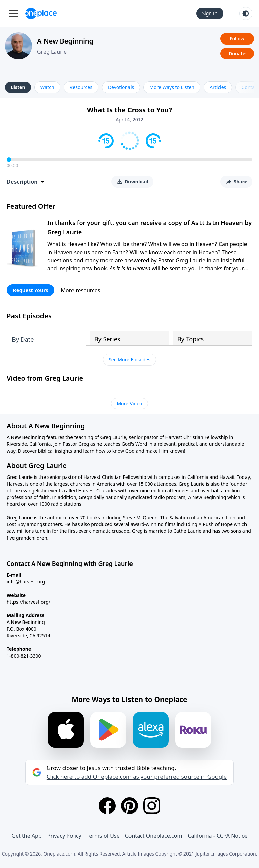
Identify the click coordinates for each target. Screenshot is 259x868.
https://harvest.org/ (28, 602)
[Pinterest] (129, 806)
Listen (18, 87)
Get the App (26, 836)
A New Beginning (65, 41)
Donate (237, 53)
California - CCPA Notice (217, 836)
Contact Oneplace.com (154, 836)
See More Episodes (129, 360)
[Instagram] (152, 806)
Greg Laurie (52, 52)
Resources (81, 87)
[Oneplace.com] (41, 13)
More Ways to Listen (172, 87)
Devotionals (121, 87)
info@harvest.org (26, 582)
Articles (218, 87)
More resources (81, 290)
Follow (237, 39)
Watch (47, 87)
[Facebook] (107, 806)
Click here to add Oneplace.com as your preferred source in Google (137, 777)
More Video (129, 403)
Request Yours (31, 290)
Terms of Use (103, 836)
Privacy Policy (64, 836)
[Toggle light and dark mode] (246, 13)
